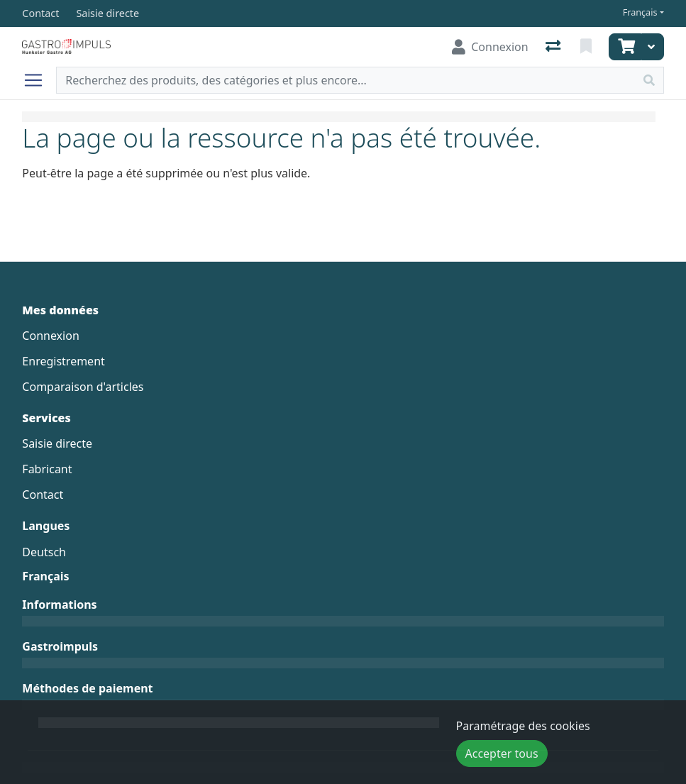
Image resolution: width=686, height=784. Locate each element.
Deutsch (44, 552)
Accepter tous (502, 753)
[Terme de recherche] (345, 80)
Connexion (50, 336)
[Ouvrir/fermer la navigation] (39, 80)
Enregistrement (63, 361)
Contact (43, 495)
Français (640, 12)
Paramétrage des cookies (523, 726)
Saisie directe (57, 443)
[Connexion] (490, 47)
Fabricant (47, 469)
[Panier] (625, 47)
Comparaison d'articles (83, 387)
